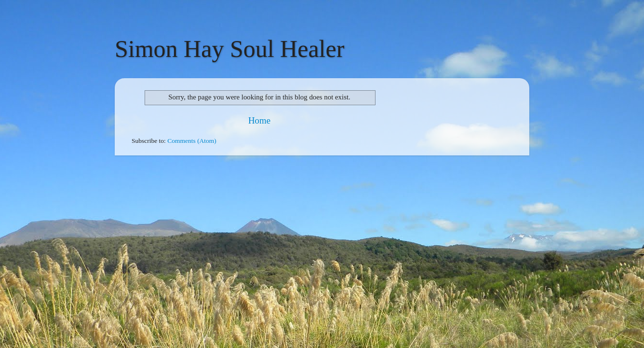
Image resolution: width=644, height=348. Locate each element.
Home (259, 120)
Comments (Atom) (192, 141)
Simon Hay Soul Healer (229, 49)
